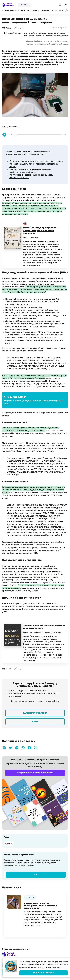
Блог (24, 5)
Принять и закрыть (44, 973)
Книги (22, 10)
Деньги (9, 843)
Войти (35, 722)
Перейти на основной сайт (15, 949)
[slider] (38, 135)
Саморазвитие (49, 10)
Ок (36, 875)
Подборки (33, 10)
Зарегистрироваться (35, 713)
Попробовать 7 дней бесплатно (35, 773)
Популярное (9, 10)
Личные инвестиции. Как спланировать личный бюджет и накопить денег (40, 906)
